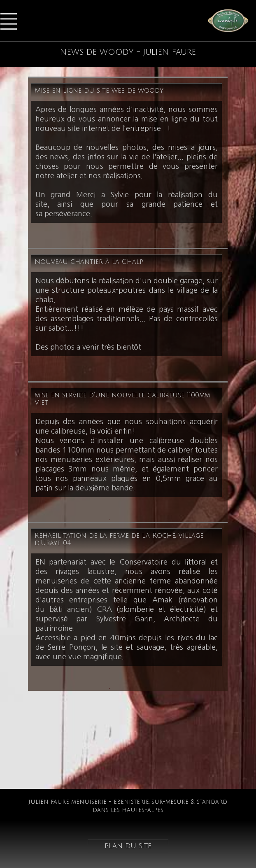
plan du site (128, 846)
